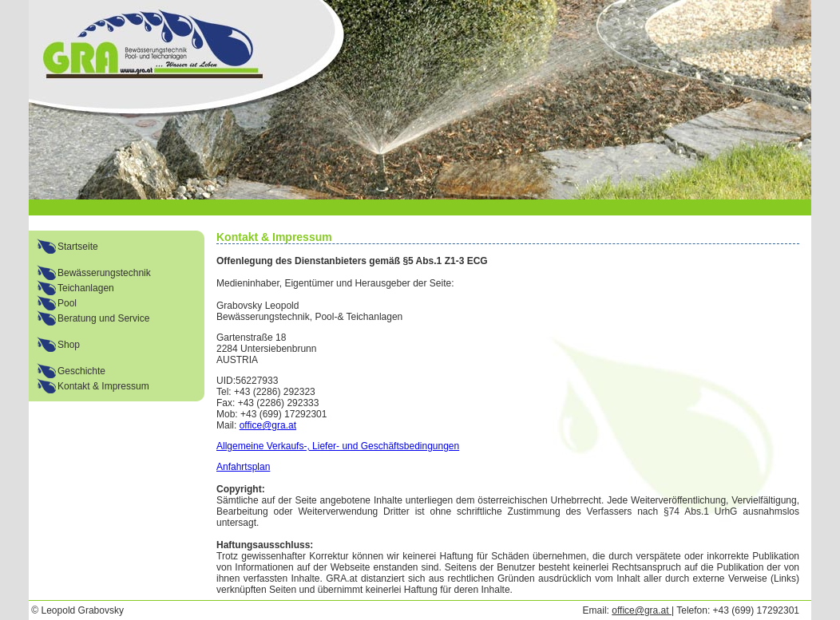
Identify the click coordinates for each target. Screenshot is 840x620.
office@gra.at (268, 425)
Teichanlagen (86, 288)
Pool (67, 303)
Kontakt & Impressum (103, 386)
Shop (69, 345)
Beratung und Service (103, 318)
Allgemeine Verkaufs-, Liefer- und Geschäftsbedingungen (338, 446)
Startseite (78, 247)
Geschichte (81, 371)
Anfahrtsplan (243, 467)
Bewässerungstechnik (104, 273)
